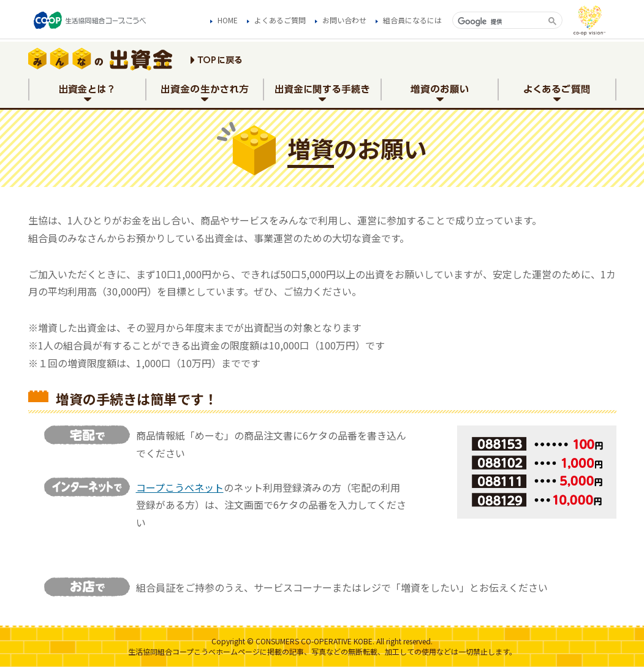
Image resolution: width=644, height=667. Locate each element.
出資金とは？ (87, 94)
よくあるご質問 (280, 20)
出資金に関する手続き (322, 94)
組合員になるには (412, 20)
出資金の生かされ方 (205, 94)
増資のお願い (440, 94)
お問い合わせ (344, 20)
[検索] (499, 21)
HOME (228, 20)
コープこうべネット (180, 487)
